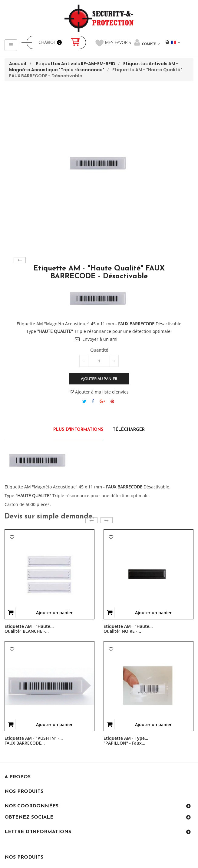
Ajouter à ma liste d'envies (99, 392)
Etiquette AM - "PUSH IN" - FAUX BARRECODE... (32, 738)
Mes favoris (113, 43)
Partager (93, 401)
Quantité (99, 350)
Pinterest (112, 401)
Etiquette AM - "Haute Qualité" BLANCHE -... (27, 627)
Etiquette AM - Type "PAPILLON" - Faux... (124, 738)
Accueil (18, 64)
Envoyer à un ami (100, 339)
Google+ (102, 401)
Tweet (84, 401)
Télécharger (129, 430)
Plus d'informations (78, 430)
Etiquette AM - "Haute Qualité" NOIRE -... (126, 627)
